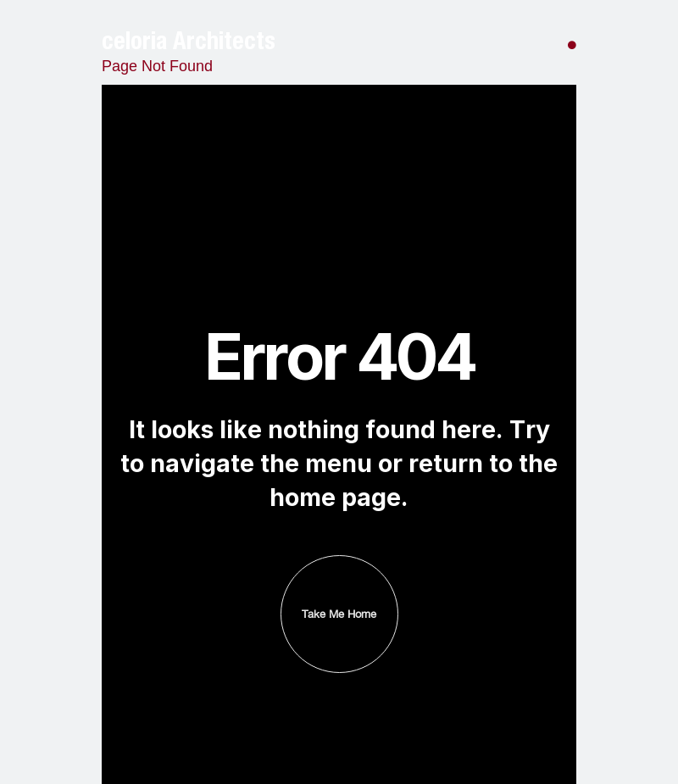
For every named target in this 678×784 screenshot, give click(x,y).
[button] (572, 40)
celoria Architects (189, 40)
